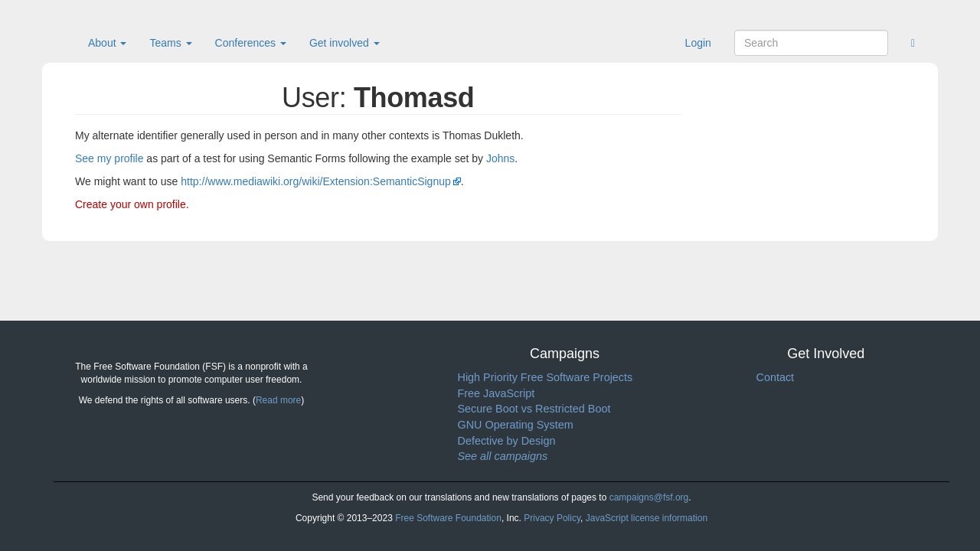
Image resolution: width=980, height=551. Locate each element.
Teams (170, 43)
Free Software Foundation (448, 518)
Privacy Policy (552, 518)
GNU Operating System (516, 425)
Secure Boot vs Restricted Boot (534, 409)
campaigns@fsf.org (649, 497)
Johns (500, 158)
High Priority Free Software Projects (546, 377)
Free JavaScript (497, 393)
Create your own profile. (132, 204)
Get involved (345, 43)
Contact (776, 377)
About (107, 43)
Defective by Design (507, 441)
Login (698, 43)
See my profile (109, 158)
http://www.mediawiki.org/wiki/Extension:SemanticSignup (316, 181)
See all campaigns (503, 456)
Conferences (251, 43)
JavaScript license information (647, 518)
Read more (278, 400)
